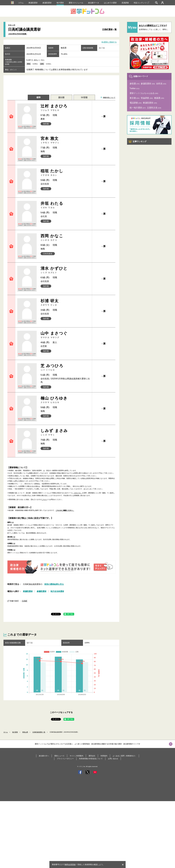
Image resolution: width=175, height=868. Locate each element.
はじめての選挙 (110, 3)
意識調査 (125, 3)
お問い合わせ (113, 759)
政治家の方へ (44, 756)
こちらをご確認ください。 (65, 510)
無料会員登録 (70, 865)
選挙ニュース (59, 756)
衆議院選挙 (33, 3)
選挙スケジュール (76, 3)
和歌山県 (25, 732)
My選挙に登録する (109, 42)
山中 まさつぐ (65, 335)
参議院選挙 (47, 3)
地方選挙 (60, 3)
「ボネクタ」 (77, 493)
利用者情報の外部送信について (91, 759)
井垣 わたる (65, 205)
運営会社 (92, 756)
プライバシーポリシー (65, 759)
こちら (44, 500)
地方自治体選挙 (57, 591)
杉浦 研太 (65, 302)
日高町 (25, 601)
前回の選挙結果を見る (54, 584)
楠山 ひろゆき (65, 400)
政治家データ (94, 3)
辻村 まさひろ (65, 108)
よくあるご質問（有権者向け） (124, 756)
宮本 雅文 (65, 140)
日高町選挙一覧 (109, 29)
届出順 (61, 97)
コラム (21, 3)
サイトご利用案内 (76, 756)
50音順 (84, 97)
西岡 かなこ (65, 238)
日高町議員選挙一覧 (39, 732)
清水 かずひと (65, 270)
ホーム (6, 732)
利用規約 (104, 756)
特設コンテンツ (141, 3)
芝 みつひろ (65, 367)
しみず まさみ (65, 432)
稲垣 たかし (65, 173)
